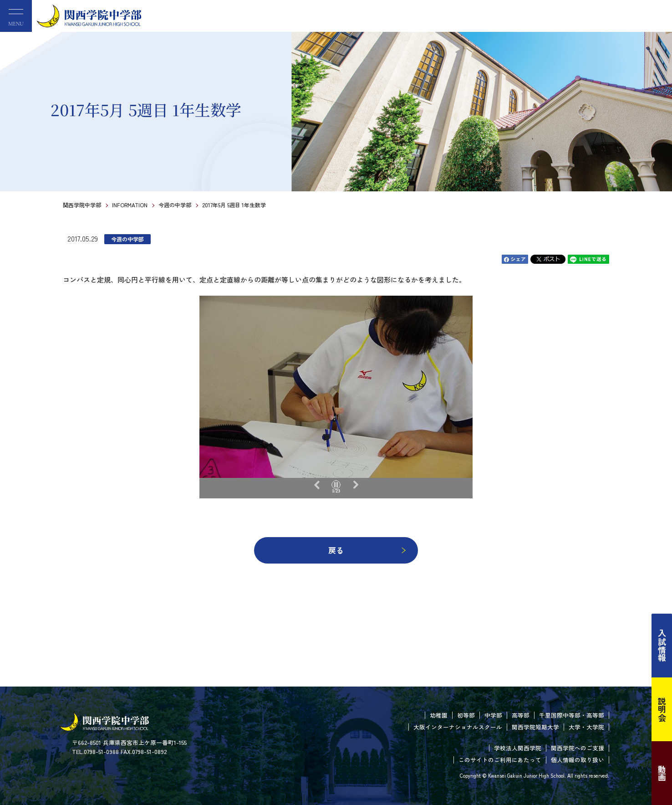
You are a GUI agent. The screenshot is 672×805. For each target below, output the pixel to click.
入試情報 (662, 646)
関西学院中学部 (82, 205)
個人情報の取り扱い (578, 760)
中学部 (493, 715)
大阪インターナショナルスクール (458, 727)
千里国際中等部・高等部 (572, 715)
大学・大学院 (586, 727)
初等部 (466, 715)
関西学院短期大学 (535, 727)
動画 (662, 773)
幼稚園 (439, 715)
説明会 (662, 709)
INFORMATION (130, 205)
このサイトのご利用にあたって (500, 760)
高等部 (521, 715)
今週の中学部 (175, 205)
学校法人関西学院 (518, 748)
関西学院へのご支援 (578, 748)
